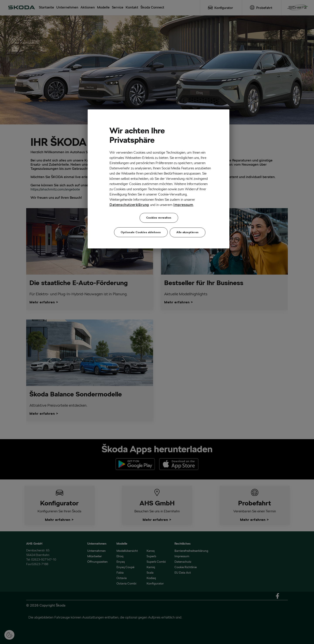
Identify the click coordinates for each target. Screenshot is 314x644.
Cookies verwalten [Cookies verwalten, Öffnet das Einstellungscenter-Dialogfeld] (159, 218)
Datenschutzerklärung (129, 205)
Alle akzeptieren (188, 231)
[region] (159, 178)
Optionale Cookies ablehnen (141, 231)
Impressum (183, 205)
